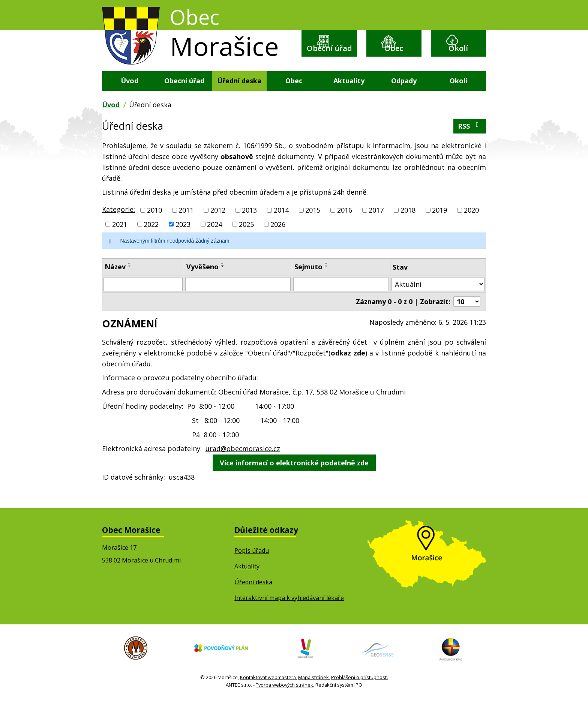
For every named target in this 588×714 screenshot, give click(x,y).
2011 (186, 225)
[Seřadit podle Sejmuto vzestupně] (327, 278)
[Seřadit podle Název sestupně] (130, 281)
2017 (376, 225)
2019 (439, 225)
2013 (249, 225)
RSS (470, 140)
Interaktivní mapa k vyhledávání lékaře (289, 612)
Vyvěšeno (202, 282)
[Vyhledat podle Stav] (438, 299)
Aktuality (349, 95)
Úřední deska (239, 95)
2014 (281, 225)
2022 (151, 239)
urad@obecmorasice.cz (243, 463)
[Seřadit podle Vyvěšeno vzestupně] (223, 278)
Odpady (404, 95)
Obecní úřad (329, 60)
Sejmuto (308, 282)
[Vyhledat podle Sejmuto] (341, 299)
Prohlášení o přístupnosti (359, 693)
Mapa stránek (313, 693)
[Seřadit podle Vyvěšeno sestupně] (223, 281)
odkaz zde (348, 367)
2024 (214, 239)
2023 (183, 239)
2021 (120, 239)
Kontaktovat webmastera (268, 693)
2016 (345, 225)
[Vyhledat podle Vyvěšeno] (238, 299)
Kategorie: (118, 224)
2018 (408, 225)
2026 (278, 239)
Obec (394, 54)
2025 (246, 239)
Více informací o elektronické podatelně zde (294, 477)
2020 (471, 225)
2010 (154, 225)
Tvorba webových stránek (284, 700)
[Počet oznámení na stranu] (467, 316)
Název (115, 282)
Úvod (130, 95)
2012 (218, 225)
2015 (313, 225)
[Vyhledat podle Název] (143, 299)
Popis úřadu (252, 565)
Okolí (458, 54)
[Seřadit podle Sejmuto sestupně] (327, 281)
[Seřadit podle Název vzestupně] (130, 278)
